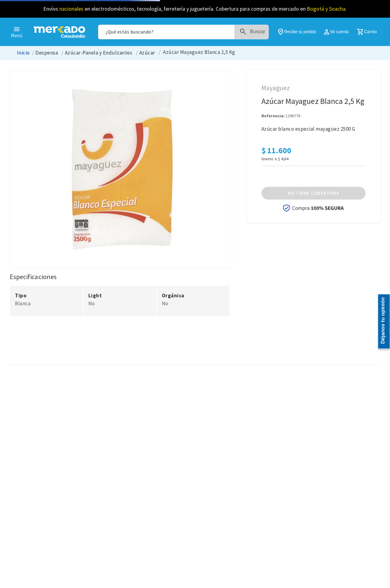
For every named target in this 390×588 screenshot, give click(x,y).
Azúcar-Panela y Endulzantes (99, 53)
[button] (314, 193)
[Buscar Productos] (254, 32)
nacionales (71, 9)
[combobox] (183, 32)
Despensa (47, 53)
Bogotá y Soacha (326, 9)
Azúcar (147, 53)
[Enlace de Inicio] (23, 53)
